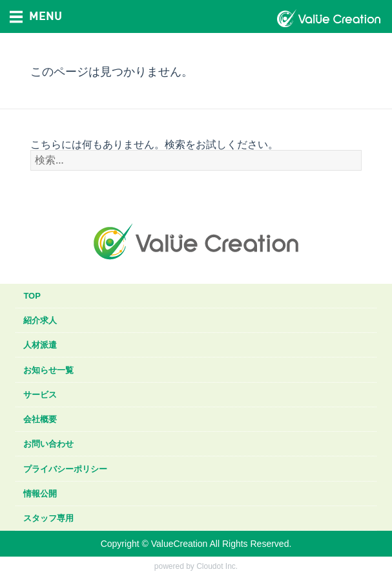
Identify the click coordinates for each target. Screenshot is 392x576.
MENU (36, 16)
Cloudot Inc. (217, 566)
